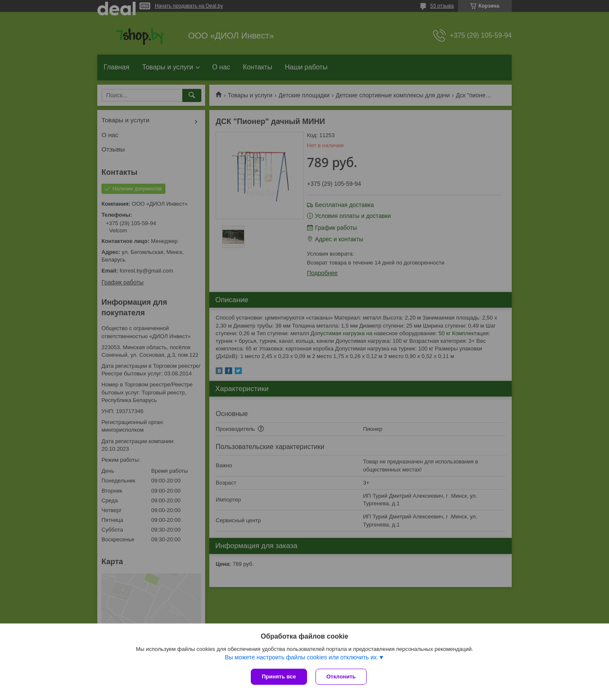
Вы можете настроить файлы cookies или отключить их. (301, 657)
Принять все (279, 677)
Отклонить (341, 677)
